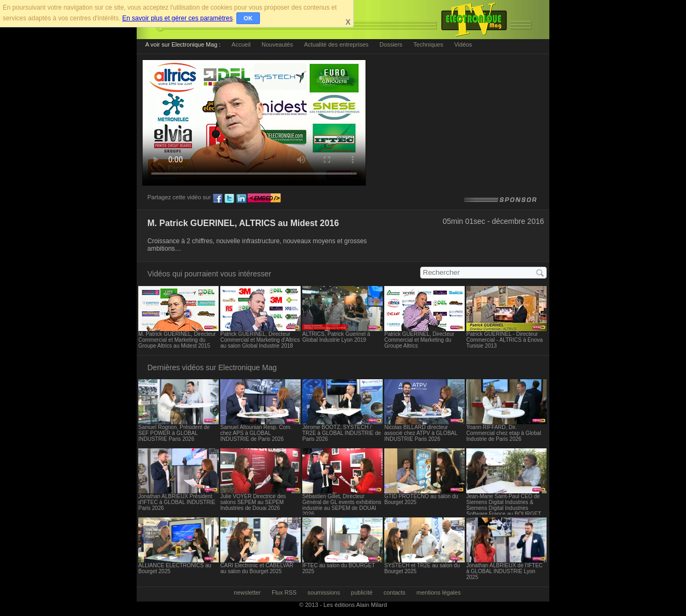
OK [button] (248, 18)
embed (264, 199)
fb (218, 199)
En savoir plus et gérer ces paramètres (177, 18)
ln (241, 199)
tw (229, 199)
